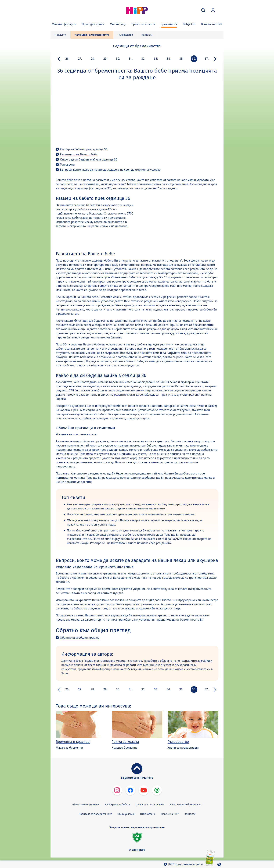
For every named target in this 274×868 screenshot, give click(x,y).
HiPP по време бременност (186, 804)
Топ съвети (67, 165)
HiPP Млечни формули (86, 804)
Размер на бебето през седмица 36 (84, 149)
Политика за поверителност (95, 814)
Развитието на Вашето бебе (79, 154)
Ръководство (125, 35)
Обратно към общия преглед (80, 638)
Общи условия (126, 814)
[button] (203, 10)
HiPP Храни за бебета (117, 804)
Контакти (147, 35)
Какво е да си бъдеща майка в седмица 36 (89, 159)
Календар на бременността (92, 35)
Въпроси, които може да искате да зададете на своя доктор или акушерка (110, 170)
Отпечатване (148, 814)
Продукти (60, 35)
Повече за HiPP (170, 814)
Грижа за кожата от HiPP (150, 804)
